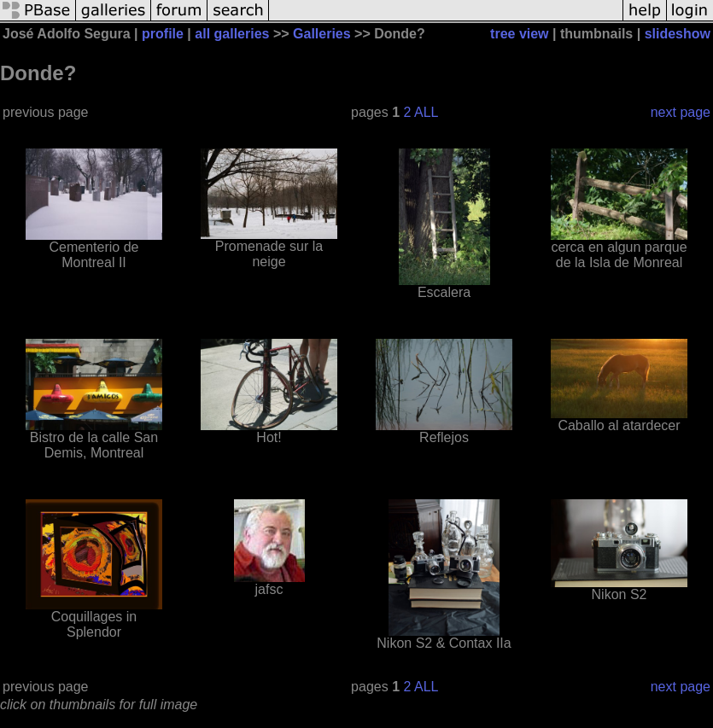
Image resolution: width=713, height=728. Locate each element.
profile (163, 34)
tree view (519, 34)
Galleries (322, 34)
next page (681, 112)
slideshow (678, 34)
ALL (426, 112)
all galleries (232, 34)
